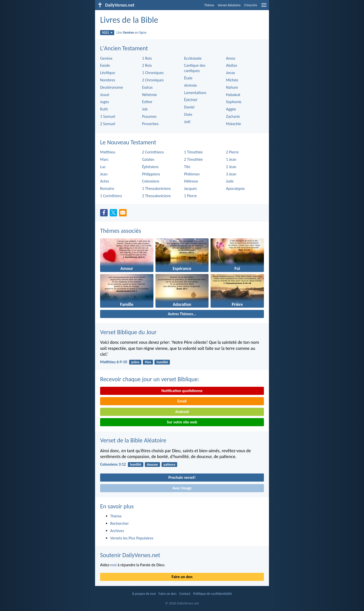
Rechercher (120, 523)
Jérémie (190, 85)
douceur (153, 465)
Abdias (232, 65)
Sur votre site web (182, 422)
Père (148, 362)
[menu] (264, 7)
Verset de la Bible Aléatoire (133, 440)
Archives (117, 531)
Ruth (104, 109)
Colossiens (151, 181)
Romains (107, 188)
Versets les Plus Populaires (132, 538)
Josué (105, 95)
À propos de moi (144, 594)
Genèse (106, 58)
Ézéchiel (191, 100)
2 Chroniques (153, 80)
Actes (105, 181)
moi (113, 565)
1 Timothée (193, 152)
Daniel (189, 107)
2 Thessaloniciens (156, 196)
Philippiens (151, 174)
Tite (187, 167)
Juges (105, 102)
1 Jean (231, 159)
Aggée (231, 109)
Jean (104, 174)
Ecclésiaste (193, 58)
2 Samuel (108, 124)
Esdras (147, 87)
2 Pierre (232, 152)
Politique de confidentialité (212, 594)
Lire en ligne (131, 32)
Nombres (108, 80)
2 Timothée (193, 159)
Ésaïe (188, 78)
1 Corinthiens (111, 196)
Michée (232, 80)
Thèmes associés (121, 231)
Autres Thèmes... (182, 314)
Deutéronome (112, 87)
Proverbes (150, 124)
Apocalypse (235, 188)
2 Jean (231, 167)
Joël (187, 122)
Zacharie (233, 116)
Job (145, 109)
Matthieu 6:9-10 (114, 362)
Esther (147, 102)
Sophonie (234, 102)
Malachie (233, 124)
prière (135, 362)
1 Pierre (190, 196)
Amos (231, 58)
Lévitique (108, 73)
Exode (105, 65)
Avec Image (182, 488)
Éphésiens (150, 167)
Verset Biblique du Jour (128, 332)
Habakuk (233, 95)
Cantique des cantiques (195, 68)
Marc (104, 159)
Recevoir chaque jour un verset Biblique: (150, 379)
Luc (103, 167)
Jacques (190, 188)
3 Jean (231, 174)
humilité (162, 362)
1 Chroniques (153, 73)
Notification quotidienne (182, 391)
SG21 (107, 32)
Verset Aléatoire (229, 5)
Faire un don (182, 577)
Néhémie (150, 95)
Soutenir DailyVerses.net (130, 555)
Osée (188, 114)
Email (182, 401)
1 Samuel (108, 116)
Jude (230, 181)
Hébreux (191, 181)
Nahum (232, 87)
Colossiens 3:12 (113, 464)
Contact (185, 594)
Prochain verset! (182, 477)
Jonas (231, 73)
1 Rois (147, 58)
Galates (148, 159)
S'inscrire (251, 5)
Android (182, 412)
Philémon (192, 174)
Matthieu (108, 152)
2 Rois (147, 65)
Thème (209, 5)
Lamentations (195, 93)
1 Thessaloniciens (156, 188)
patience (169, 465)
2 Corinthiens (153, 152)
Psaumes (149, 116)
